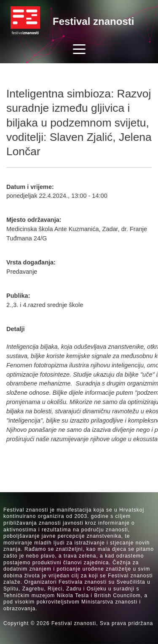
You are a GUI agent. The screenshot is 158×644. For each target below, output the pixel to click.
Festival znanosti (93, 21)
